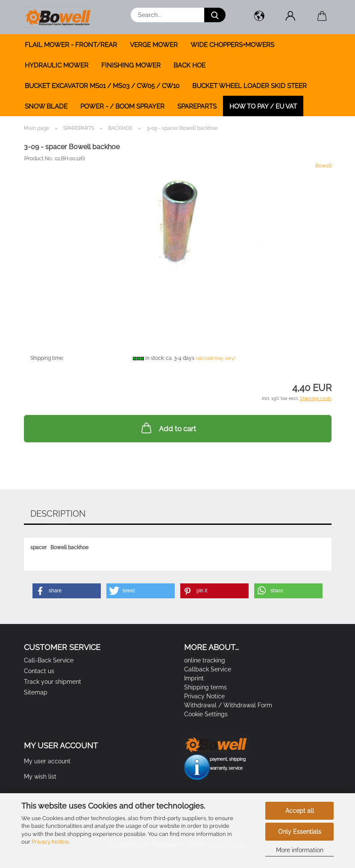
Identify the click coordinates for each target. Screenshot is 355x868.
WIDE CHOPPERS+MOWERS (232, 45)
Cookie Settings (206, 714)
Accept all (300, 811)
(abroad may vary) (216, 358)
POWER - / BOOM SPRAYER (122, 106)
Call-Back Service (49, 660)
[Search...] (215, 15)
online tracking (205, 660)
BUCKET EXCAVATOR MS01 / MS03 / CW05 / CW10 (102, 86)
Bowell (323, 166)
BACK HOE (189, 65)
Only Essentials (300, 832)
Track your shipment (53, 682)
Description (58, 514)
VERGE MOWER (154, 45)
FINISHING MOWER (131, 65)
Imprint (194, 678)
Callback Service (208, 669)
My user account (47, 761)
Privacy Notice (50, 842)
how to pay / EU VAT (263, 106)
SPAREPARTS (197, 106)
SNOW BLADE (46, 106)
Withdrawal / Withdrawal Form (228, 705)
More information (300, 850)
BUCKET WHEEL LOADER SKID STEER (249, 86)
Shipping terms (205, 687)
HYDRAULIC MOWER (57, 65)
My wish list (40, 777)
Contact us (39, 671)
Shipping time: (47, 358)
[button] (260, 17)
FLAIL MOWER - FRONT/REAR (71, 45)
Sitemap (36, 692)
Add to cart (168, 428)
